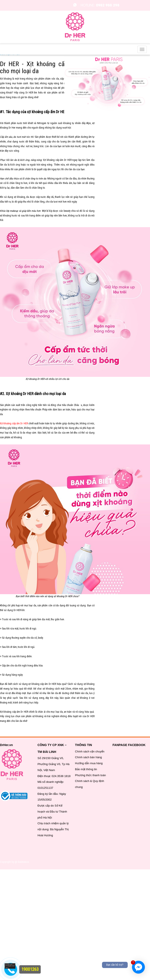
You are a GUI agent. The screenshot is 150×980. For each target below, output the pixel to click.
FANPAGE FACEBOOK (129, 745)
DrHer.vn (6, 745)
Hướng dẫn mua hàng (89, 763)
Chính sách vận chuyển (90, 751)
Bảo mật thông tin (86, 769)
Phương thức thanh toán (90, 775)
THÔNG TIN (83, 745)
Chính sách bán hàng (88, 757)
